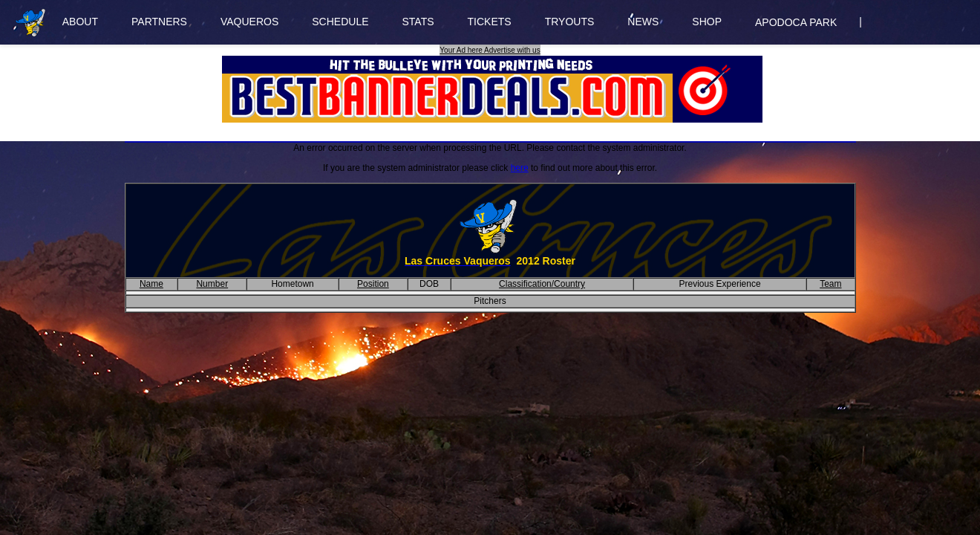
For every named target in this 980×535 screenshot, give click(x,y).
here (520, 168)
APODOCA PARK (796, 22)
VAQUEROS (249, 22)
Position (373, 284)
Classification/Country (542, 284)
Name (151, 284)
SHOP (707, 22)
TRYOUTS (570, 22)
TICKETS (490, 22)
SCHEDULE (340, 22)
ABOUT (80, 22)
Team (830, 284)
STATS (418, 22)
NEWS (643, 22)
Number (212, 284)
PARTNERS (159, 22)
